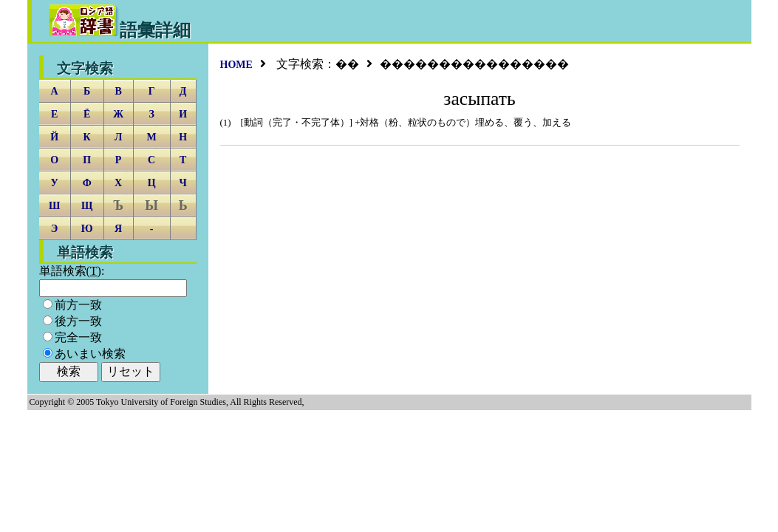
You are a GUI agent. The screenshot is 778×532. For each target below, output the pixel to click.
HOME (236, 65)
